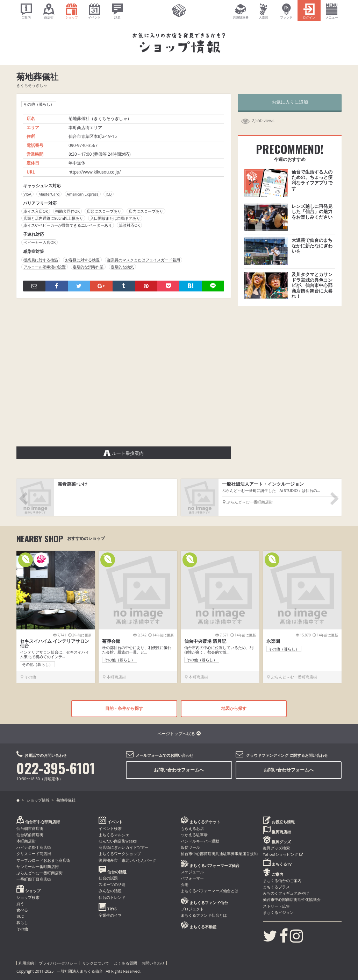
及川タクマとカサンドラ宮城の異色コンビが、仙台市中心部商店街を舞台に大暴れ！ (312, 285)
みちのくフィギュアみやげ (286, 893)
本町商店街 (26, 841)
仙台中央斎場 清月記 (205, 641)
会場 (185, 884)
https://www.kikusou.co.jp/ (95, 172)
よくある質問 (126, 963)
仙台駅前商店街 (30, 835)
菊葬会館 (111, 641)
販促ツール (190, 847)
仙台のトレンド (112, 897)
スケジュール (192, 872)
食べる (22, 910)
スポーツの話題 (112, 884)
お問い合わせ (153, 963)
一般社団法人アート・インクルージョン (263, 484)
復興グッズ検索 (276, 848)
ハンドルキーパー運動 (200, 841)
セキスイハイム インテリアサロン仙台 (55, 643)
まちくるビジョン (278, 912)
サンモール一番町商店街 (38, 866)
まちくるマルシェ (114, 835)
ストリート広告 (276, 906)
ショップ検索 (28, 897)
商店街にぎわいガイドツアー (124, 847)
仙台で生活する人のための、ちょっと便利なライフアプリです (312, 180)
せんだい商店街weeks (118, 841)
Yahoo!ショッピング (283, 854)
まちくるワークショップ (120, 854)
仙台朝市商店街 (30, 828)
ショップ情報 (38, 800)
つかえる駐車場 (194, 835)
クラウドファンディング (267, 755)
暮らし (22, 922)
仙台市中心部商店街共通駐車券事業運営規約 (219, 854)
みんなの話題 (110, 891)
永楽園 (273, 641)
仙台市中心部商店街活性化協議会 (292, 899)
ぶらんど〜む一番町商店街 (40, 873)
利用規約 (26, 963)
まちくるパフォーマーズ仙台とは (210, 891)
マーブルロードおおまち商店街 (43, 860)
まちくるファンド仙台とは (204, 915)
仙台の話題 (108, 878)
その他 (22, 929)
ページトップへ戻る (179, 734)
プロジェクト (192, 909)
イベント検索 (110, 828)
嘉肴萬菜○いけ (73, 484)
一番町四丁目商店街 (34, 879)
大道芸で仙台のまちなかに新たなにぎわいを (312, 245)
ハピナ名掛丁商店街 (34, 847)
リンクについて (96, 963)
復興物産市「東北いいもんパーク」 (129, 860)
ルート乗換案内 (124, 453)
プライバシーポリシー (58, 963)
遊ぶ (20, 916)
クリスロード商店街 (34, 854)
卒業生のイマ (110, 915)
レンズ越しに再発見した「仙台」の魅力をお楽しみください (312, 211)
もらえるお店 (192, 828)
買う (20, 904)
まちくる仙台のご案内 (282, 880)
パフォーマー (192, 878)
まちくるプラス (276, 887)
